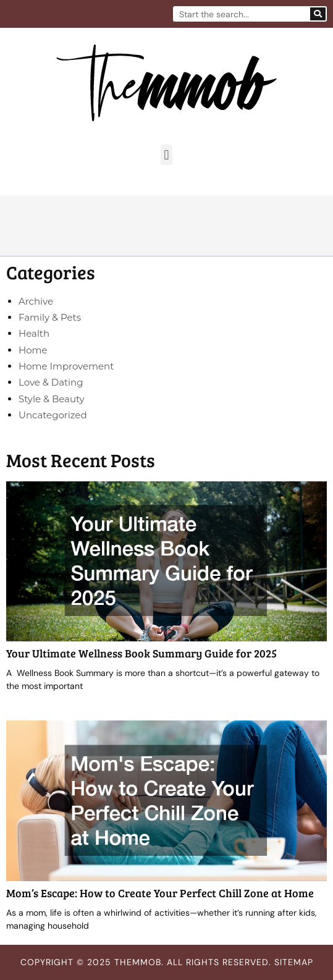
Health (34, 333)
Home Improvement (66, 366)
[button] (166, 155)
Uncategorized (53, 415)
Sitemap (294, 962)
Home (33, 350)
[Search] (318, 14)
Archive (36, 301)
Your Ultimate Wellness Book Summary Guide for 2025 (141, 653)
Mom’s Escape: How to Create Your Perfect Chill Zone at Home (160, 893)
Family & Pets (50, 317)
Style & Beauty (52, 399)
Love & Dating (51, 382)
